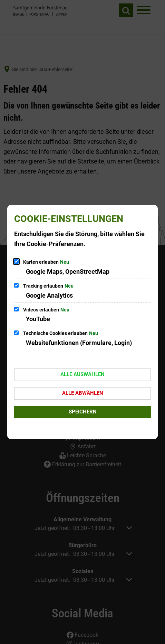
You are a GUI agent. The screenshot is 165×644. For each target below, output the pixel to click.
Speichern (83, 412)
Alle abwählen (83, 393)
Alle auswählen (82, 374)
